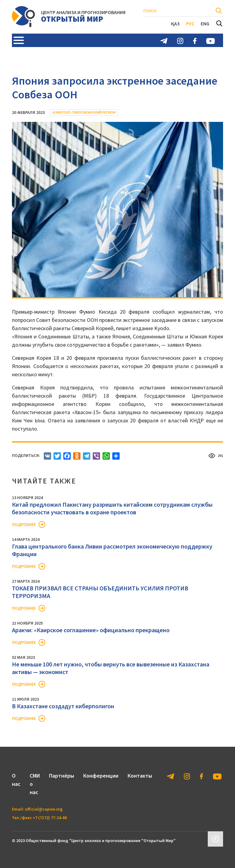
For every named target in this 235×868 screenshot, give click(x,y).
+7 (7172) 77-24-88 (50, 818)
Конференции (101, 776)
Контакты (140, 776)
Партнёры (62, 776)
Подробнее (24, 524)
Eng (205, 24)
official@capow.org (44, 809)
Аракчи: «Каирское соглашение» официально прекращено (91, 630)
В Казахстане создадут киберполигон (63, 706)
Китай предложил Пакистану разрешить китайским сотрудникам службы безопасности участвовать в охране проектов (112, 508)
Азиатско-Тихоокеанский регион (84, 112)
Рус (190, 24)
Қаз (175, 24)
